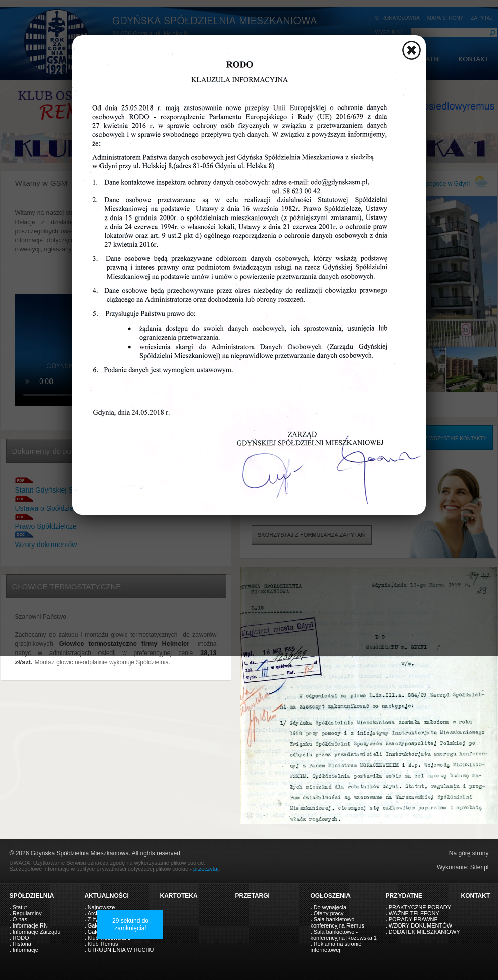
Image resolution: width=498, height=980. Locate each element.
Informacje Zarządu (37, 932)
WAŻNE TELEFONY (414, 913)
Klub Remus (103, 944)
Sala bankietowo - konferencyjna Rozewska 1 (344, 935)
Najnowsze (102, 907)
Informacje (26, 950)
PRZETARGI (253, 896)
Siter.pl (480, 867)
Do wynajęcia (330, 907)
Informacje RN (30, 925)
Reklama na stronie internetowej (336, 947)
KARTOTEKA (179, 896)
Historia (22, 944)
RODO (21, 938)
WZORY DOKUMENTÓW (420, 925)
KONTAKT (476, 896)
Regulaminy (27, 913)
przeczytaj (206, 869)
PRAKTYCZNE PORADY (420, 907)
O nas (20, 919)
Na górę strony (469, 853)
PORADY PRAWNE (413, 919)
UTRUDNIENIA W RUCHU (121, 950)
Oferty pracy (329, 913)
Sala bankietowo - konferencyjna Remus (337, 922)
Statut (20, 907)
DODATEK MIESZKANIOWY (425, 932)
